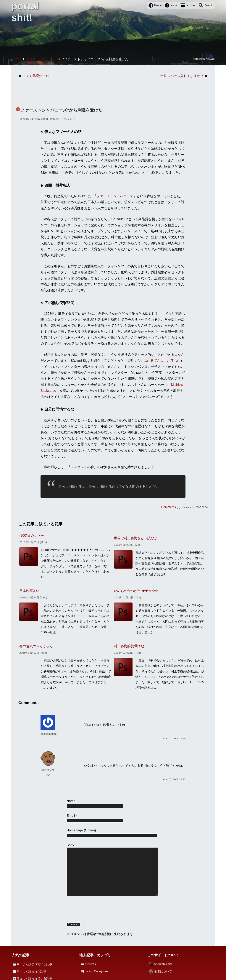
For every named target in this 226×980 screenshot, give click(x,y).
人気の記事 (21, 955)
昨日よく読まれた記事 (31, 971)
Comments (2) (171, 507)
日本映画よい (29, 591)
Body (70, 845)
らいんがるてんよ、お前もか (159, 361)
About (174, 5)
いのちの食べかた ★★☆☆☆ (136, 591)
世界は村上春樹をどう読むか (136, 538)
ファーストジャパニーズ (115, 196)
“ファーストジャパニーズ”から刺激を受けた (61, 110)
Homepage (75, 830)
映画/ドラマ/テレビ (64, 119)
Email (72, 816)
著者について (163, 971)
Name (71, 801)
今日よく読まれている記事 (34, 964)
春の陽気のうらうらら (36, 646)
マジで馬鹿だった (36, 76)
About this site (163, 964)
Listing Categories (97, 971)
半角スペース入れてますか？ (182, 76)
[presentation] (95, 910)
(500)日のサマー (32, 536)
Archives (191, 5)
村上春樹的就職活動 (129, 646)
